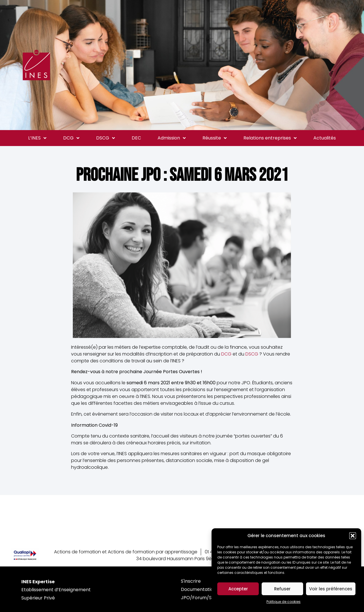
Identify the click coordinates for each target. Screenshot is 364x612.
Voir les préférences (331, 589)
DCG (71, 138)
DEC (136, 138)
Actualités (325, 138)
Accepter (238, 589)
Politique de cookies (284, 602)
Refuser (282, 589)
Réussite (215, 138)
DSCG (106, 138)
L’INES (37, 138)
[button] (353, 536)
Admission (172, 138)
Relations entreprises (270, 138)
